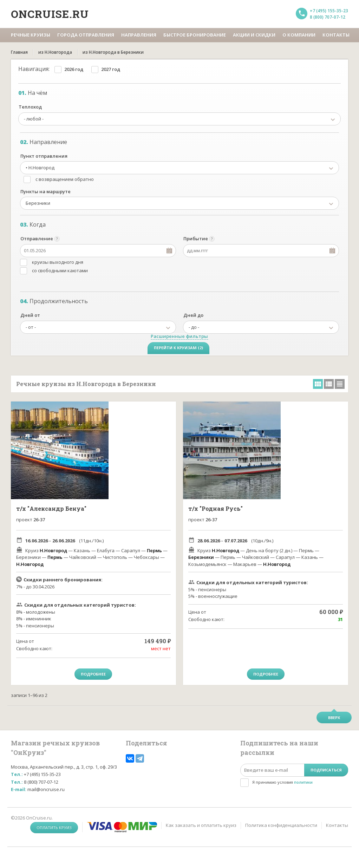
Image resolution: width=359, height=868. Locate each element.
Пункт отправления (44, 156)
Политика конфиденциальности (281, 825)
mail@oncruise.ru (46, 789)
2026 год (74, 69)
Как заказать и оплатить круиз (201, 825)
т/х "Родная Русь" (216, 508)
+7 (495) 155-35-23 (329, 11)
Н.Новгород (53, 550)
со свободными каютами (60, 270)
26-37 (39, 520)
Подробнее (93, 674)
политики (303, 782)
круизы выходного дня (58, 262)
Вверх (334, 717)
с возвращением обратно (65, 179)
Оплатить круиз (54, 827)
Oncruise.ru (50, 14)
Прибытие (196, 239)
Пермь (154, 550)
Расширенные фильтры (179, 336)
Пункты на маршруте (45, 191)
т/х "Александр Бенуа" (51, 508)
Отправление (37, 239)
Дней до (193, 315)
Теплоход (30, 107)
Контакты (337, 825)
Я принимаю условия (282, 782)
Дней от (30, 315)
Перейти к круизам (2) (178, 348)
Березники (201, 557)
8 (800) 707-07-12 (328, 17)
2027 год (111, 69)
